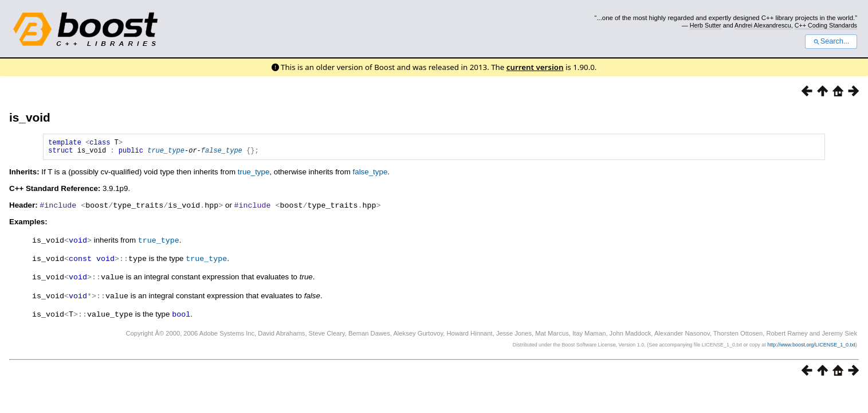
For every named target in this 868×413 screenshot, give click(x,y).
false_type (222, 153)
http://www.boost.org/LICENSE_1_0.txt (811, 345)
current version (535, 67)
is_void (30, 117)
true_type (166, 153)
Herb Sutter (706, 25)
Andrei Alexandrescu (763, 25)
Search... (831, 41)
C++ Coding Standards (826, 25)
